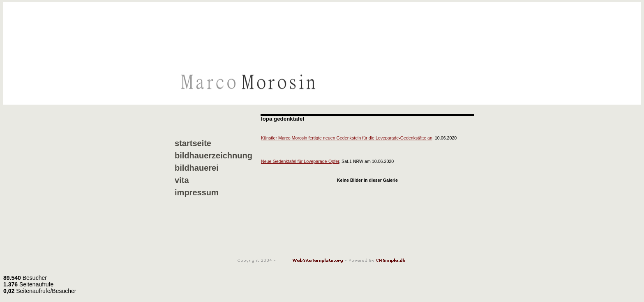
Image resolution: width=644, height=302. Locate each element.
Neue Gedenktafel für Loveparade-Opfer (300, 161)
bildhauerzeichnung (214, 156)
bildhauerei (197, 168)
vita (182, 180)
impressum (197, 192)
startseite (193, 143)
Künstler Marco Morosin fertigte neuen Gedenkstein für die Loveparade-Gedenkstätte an (347, 138)
